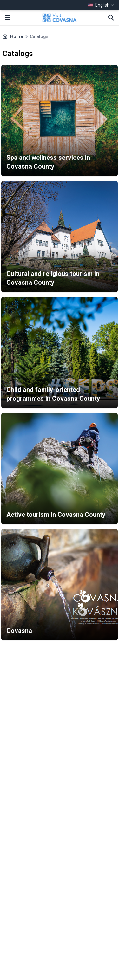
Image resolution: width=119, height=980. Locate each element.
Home (17, 36)
